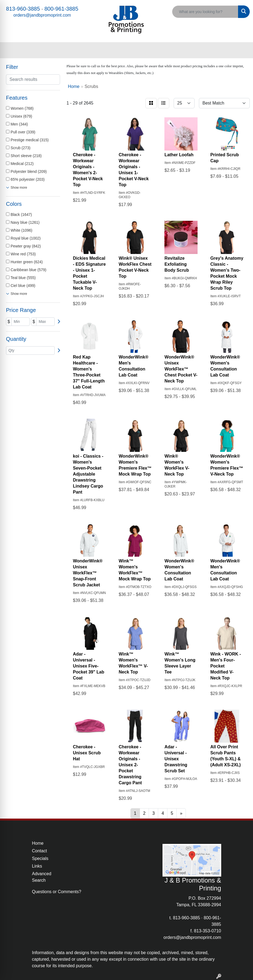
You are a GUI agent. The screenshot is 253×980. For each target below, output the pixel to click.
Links (37, 866)
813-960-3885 (23, 9)
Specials (40, 858)
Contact (40, 851)
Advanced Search (42, 877)
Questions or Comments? (57, 892)
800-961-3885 (62, 9)
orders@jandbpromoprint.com (42, 15)
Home (38, 843)
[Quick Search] (205, 12)
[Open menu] (242, 50)
